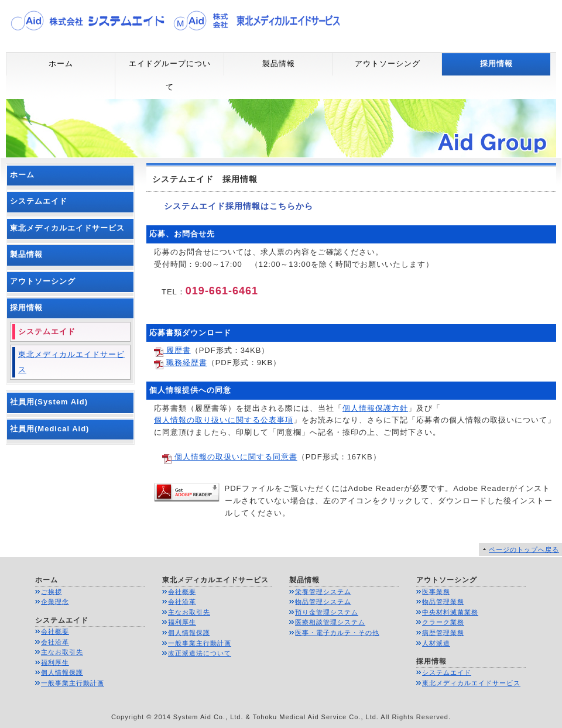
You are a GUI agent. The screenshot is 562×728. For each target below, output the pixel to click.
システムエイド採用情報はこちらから (230, 206)
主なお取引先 (62, 652)
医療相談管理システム (330, 622)
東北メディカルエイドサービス (67, 228)
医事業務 (436, 592)
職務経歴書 (181, 363)
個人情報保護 (62, 672)
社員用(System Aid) (49, 402)
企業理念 (55, 602)
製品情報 (279, 63)
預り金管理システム (327, 612)
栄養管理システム (323, 592)
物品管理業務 (443, 602)
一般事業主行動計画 (73, 683)
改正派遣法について (200, 653)
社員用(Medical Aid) (49, 429)
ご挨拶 (52, 592)
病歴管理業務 (443, 633)
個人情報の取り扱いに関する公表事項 (224, 420)
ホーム (61, 63)
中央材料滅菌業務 (450, 612)
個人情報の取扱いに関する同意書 (230, 457)
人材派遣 (436, 643)
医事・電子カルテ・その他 (337, 633)
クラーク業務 (443, 622)
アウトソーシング (388, 63)
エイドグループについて (170, 75)
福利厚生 (55, 662)
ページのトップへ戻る (524, 550)
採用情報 (496, 63)
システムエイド (39, 201)
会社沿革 (55, 642)
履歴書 (172, 350)
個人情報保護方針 (375, 408)
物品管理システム (323, 602)
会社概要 (55, 631)
